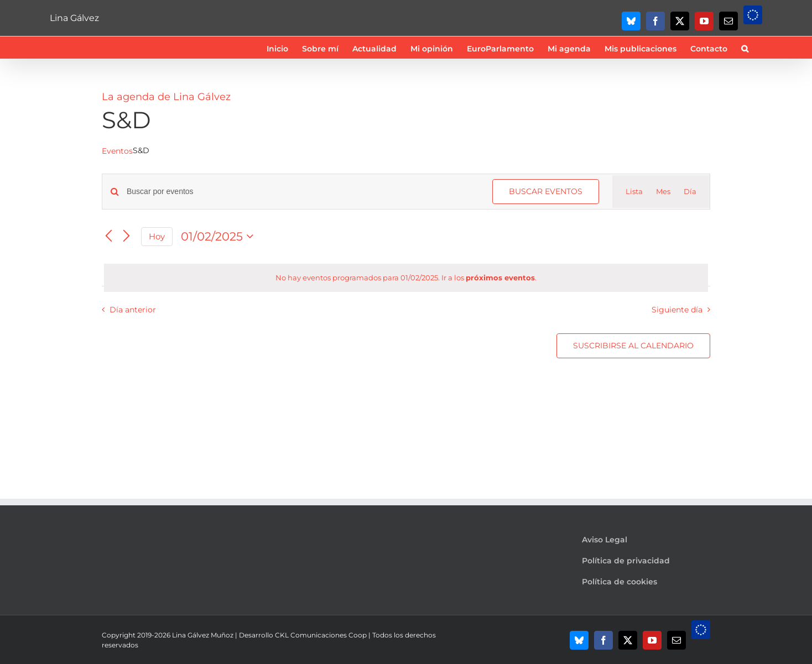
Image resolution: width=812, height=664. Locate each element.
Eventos (117, 151)
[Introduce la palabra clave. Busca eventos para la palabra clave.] (303, 192)
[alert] (406, 278)
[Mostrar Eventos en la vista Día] (690, 192)
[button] (745, 48)
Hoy (157, 237)
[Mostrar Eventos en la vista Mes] (663, 192)
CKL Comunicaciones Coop (321, 635)
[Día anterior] (108, 237)
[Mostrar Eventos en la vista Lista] (634, 192)
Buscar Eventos (546, 191)
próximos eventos (500, 278)
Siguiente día (677, 310)
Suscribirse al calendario (633, 346)
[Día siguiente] (126, 237)
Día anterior (133, 310)
